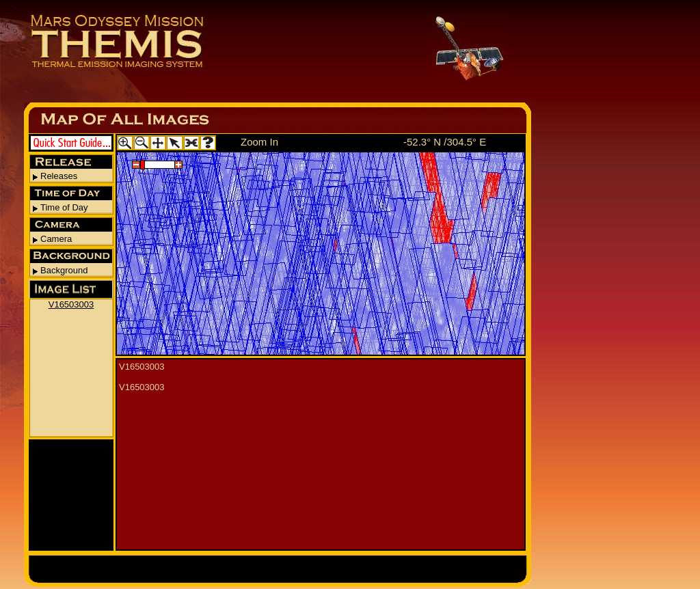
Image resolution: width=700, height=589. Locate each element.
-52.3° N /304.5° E (445, 142)
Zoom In (259, 142)
